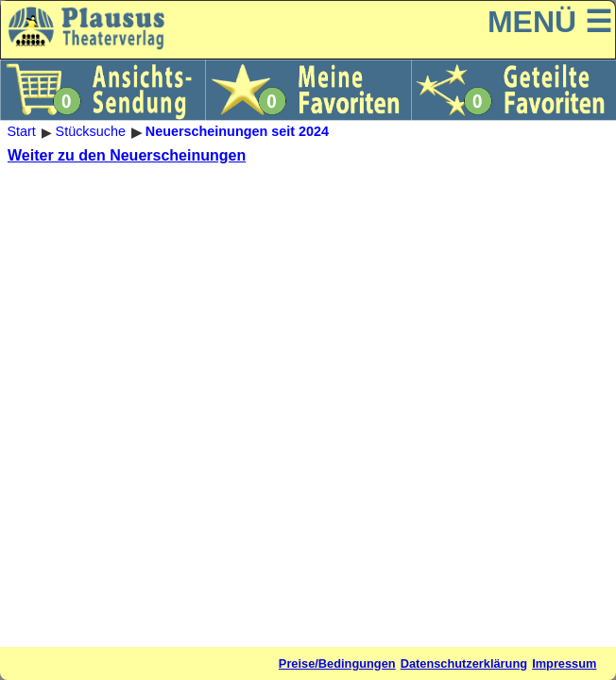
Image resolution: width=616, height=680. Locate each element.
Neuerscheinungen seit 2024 (237, 132)
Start (21, 132)
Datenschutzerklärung (464, 663)
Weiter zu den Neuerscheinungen (127, 155)
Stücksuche (91, 132)
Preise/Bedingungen (337, 663)
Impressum (564, 663)
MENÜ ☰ (550, 22)
